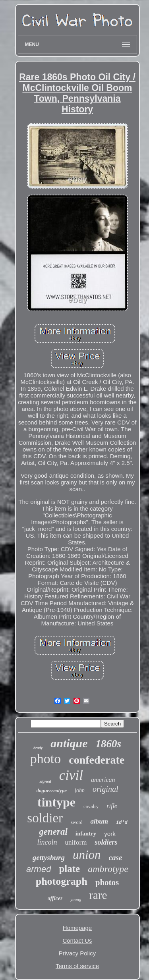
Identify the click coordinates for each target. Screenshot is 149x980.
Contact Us (77, 940)
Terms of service (77, 966)
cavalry (91, 806)
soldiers (106, 842)
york (110, 834)
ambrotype (108, 869)
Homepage (77, 928)
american (103, 780)
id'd (122, 823)
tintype (56, 802)
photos (107, 882)
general (53, 832)
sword (76, 822)
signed (45, 781)
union (87, 855)
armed (39, 869)
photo (45, 759)
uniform (76, 842)
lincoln (47, 842)
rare (98, 895)
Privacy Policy (77, 953)
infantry (86, 833)
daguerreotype (52, 790)
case (116, 857)
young (76, 899)
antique (69, 743)
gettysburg (49, 857)
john (80, 790)
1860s (109, 744)
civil (71, 775)
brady (38, 748)
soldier (45, 818)
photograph (62, 881)
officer (55, 898)
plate (69, 869)
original (105, 789)
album (99, 821)
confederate (97, 760)
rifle (112, 806)
